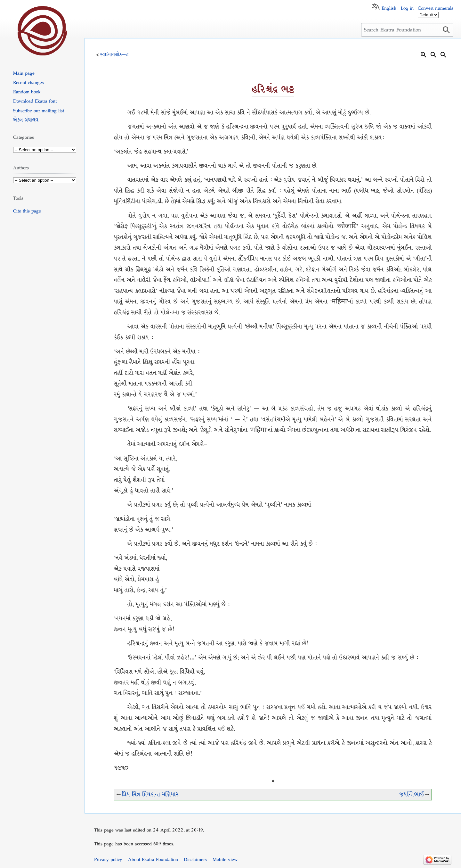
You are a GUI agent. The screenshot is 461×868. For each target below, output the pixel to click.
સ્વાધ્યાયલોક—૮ (114, 54)
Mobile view (225, 859)
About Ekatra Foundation (153, 859)
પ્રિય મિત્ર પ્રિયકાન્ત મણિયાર (150, 794)
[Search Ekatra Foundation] (407, 30)
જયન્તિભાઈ (412, 794)
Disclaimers (195, 859)
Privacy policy (108, 859)
